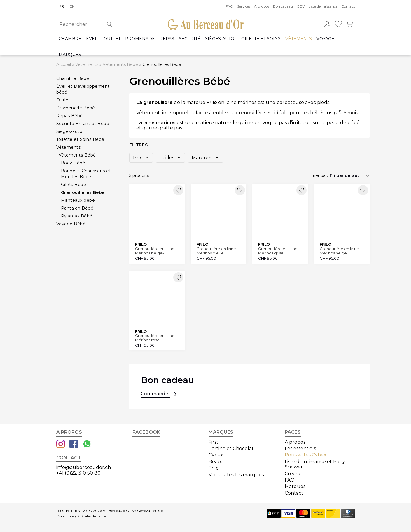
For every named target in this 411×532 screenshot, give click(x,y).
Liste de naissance (323, 6)
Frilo (214, 468)
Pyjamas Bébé (77, 216)
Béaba (216, 462)
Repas (167, 39)
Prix (141, 158)
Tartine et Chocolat (231, 448)
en (72, 6)
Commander (156, 394)
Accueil (64, 64)
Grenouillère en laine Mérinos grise (278, 251)
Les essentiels (300, 448)
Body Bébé (73, 163)
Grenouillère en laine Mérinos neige (339, 251)
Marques (70, 55)
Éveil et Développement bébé (83, 89)
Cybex (216, 455)
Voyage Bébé (71, 224)
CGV (301, 6)
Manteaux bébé (78, 200)
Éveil (92, 39)
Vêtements (299, 39)
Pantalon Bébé (77, 208)
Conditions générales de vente (81, 516)
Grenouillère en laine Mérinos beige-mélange (155, 251)
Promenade (140, 39)
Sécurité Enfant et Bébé (83, 124)
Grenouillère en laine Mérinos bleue (216, 251)
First (214, 442)
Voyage (325, 39)
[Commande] (349, 175)
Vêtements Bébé (120, 64)
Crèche (293, 474)
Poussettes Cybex (306, 455)
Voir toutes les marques (236, 475)
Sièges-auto (220, 39)
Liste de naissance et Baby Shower (315, 464)
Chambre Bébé (73, 78)
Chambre (70, 39)
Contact (348, 6)
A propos (262, 6)
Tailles (170, 158)
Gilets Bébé (74, 185)
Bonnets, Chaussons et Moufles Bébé (86, 174)
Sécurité (190, 39)
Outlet (112, 39)
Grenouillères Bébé (83, 192)
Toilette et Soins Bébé (80, 139)
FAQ (229, 6)
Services (244, 6)
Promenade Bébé (76, 108)
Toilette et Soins (260, 39)
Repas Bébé (70, 116)
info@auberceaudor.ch (84, 467)
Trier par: (319, 175)
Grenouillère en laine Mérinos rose (155, 338)
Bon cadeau (283, 6)
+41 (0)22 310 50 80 (78, 473)
